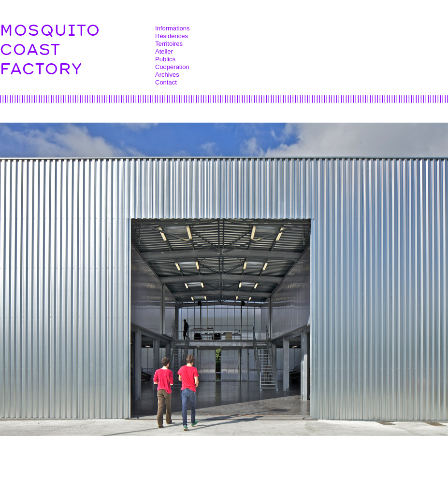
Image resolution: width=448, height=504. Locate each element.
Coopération (172, 67)
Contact (166, 82)
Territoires (169, 44)
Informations (173, 28)
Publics (165, 59)
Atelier (164, 51)
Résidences (172, 36)
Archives (167, 75)
